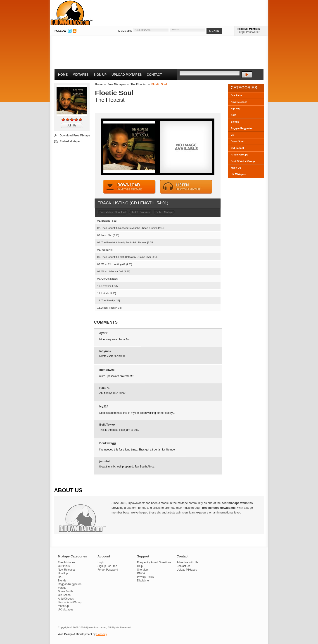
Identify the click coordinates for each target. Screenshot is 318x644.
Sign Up (100, 75)
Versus (62, 588)
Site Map (142, 570)
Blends (235, 122)
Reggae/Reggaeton (242, 128)
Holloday (102, 634)
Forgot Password (108, 570)
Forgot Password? (248, 32)
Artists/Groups (239, 155)
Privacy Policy (146, 577)
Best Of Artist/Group (243, 161)
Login (101, 562)
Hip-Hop (236, 109)
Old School (237, 148)
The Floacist (138, 84)
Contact (154, 75)
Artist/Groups (66, 599)
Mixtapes (81, 75)
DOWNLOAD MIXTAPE (129, 187)
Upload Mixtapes (127, 75)
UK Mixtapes (238, 174)
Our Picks (236, 95)
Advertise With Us (187, 562)
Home (63, 75)
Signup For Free (107, 566)
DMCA (141, 573)
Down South (238, 141)
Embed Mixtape (70, 141)
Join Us (72, 126)
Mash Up (236, 168)
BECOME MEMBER (249, 29)
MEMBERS (125, 31)
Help (140, 566)
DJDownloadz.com (72, 13)
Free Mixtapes (116, 84)
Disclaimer (143, 581)
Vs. (233, 135)
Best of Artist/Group (70, 602)
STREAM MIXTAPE (186, 187)
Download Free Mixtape (75, 136)
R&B (233, 115)
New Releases (239, 102)
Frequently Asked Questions (154, 562)
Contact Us (183, 566)
